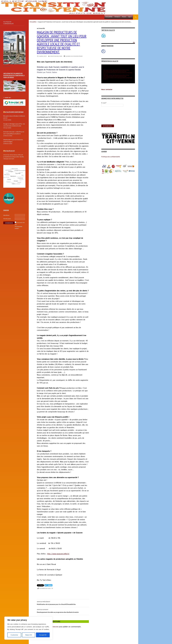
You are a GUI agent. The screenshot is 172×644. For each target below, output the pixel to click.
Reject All (29, 635)
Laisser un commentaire (74, 56)
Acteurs (117, 17)
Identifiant (6, 215)
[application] (118, 74)
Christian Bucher (56, 56)
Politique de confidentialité (136, 41)
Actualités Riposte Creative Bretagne (14, 112)
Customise (14, 635)
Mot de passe (7, 219)
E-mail (104, 103)
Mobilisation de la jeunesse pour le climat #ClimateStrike (63, 603)
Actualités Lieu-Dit (10, 151)
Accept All (43, 635)
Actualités (109, 17)
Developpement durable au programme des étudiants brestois (63, 611)
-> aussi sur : (7, 98)
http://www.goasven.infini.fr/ (58, 554)
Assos (124, 17)
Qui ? (130, 17)
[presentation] (110, 117)
